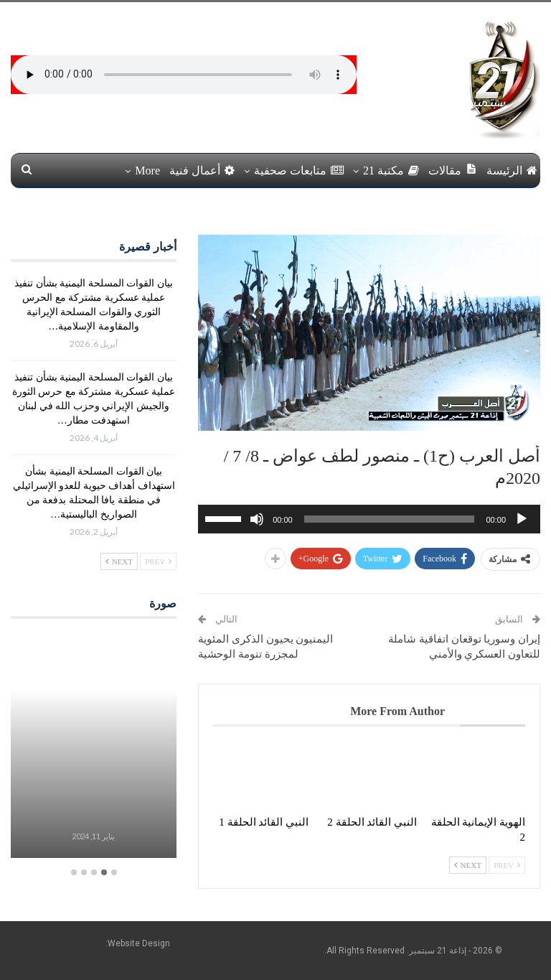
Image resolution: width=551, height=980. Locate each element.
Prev (507, 865)
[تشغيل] (522, 519)
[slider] (390, 519)
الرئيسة (512, 171)
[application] (369, 519)
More (147, 171)
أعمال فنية (202, 171)
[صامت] (257, 519)
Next (468, 865)
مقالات (453, 170)
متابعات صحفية (299, 171)
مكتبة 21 (391, 171)
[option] (93, 747)
